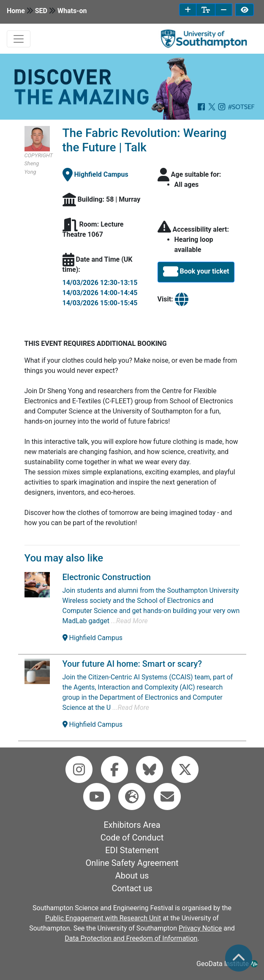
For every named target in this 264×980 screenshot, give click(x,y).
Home (16, 11)
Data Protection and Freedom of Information (131, 938)
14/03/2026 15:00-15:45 (100, 303)
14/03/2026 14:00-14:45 (100, 293)
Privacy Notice (200, 928)
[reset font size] (206, 10)
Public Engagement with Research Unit (103, 918)
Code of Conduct (132, 838)
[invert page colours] (245, 10)
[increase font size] (188, 10)
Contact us (132, 888)
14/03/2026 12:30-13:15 (100, 283)
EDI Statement (132, 850)
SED (41, 11)
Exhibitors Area (132, 825)
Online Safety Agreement (132, 863)
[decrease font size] (224, 10)
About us (132, 876)
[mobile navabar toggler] (19, 39)
